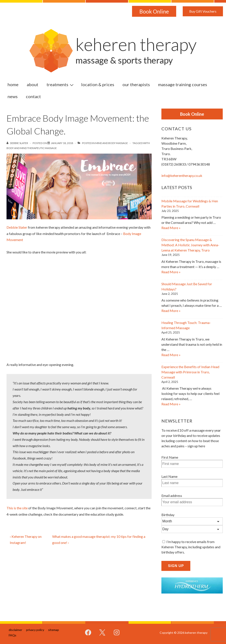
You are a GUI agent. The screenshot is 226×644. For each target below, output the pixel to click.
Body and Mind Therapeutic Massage (32, 148)
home (13, 84)
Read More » (171, 228)
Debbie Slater (17, 227)
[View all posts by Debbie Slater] (18, 143)
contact (33, 96)
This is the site (17, 508)
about (33, 84)
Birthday (168, 515)
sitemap (54, 630)
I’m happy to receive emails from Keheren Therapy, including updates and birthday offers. (191, 547)
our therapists (136, 84)
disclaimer (15, 630)
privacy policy (35, 630)
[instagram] (116, 632)
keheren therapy (136, 44)
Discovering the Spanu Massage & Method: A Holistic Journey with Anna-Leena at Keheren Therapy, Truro (190, 245)
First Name (170, 457)
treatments (61, 84)
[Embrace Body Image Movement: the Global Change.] (62, 143)
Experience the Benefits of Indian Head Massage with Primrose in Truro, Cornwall (190, 372)
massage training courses (183, 84)
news (13, 96)
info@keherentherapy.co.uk (182, 175)
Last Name (169, 476)
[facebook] (88, 632)
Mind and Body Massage (112, 143)
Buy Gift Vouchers (203, 11)
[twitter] (102, 632)
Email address (172, 496)
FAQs (13, 635)
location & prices (98, 84)
